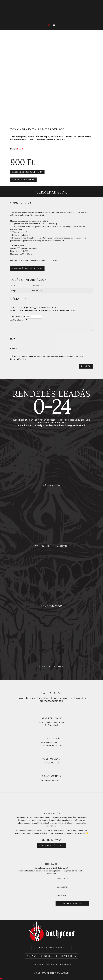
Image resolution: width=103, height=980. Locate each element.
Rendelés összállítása (27, 172)
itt (42, 831)
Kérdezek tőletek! (51, 846)
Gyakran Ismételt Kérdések (52, 965)
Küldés (86, 366)
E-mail (14, 349)
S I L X (20, 149)
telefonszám (51, 759)
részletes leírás (23, 180)
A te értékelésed (18, 317)
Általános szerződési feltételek (51, 956)
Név (13, 339)
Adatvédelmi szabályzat (51, 947)
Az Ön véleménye (19, 320)
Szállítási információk (52, 973)
